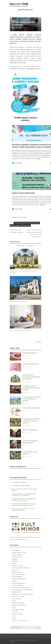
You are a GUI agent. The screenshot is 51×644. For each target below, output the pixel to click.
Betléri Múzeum (26, 223)
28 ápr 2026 (27, 392)
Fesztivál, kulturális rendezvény (21, 568)
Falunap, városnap (18, 566)
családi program (35, 223)
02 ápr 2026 (27, 432)
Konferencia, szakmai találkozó (21, 588)
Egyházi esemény (17, 557)
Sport (14, 601)
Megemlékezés (17, 592)
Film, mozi (15, 570)
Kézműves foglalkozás (19, 583)
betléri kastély (18, 223)
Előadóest (15, 561)
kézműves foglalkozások (16, 225)
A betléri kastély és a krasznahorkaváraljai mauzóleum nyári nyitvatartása (31, 377)
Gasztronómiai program (19, 574)
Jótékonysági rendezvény (20, 579)
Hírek (12, 327)
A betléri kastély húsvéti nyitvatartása (18, 302)
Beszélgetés (16, 550)
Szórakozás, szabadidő (19, 605)
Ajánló (14, 19)
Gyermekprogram (17, 577)
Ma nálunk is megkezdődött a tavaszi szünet (20, 330)
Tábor (14, 607)
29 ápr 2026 (27, 381)
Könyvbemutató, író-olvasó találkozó (23, 590)
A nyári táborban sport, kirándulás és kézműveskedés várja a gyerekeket (32, 399)
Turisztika (15, 612)
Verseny (15, 618)
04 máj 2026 (27, 356)
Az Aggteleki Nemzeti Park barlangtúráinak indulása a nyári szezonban (31, 388)
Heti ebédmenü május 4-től (30, 353)
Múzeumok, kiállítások (19, 596)
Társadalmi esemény (18, 610)
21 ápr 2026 (27, 410)
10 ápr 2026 (27, 425)
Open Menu (39, 4)
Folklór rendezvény (18, 572)
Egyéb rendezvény (18, 555)
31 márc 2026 (27, 445)
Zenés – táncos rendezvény (20, 621)
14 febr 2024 (18, 28)
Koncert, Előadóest (18, 585)
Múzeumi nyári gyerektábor (30, 430)
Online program (17, 599)
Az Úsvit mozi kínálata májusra (31, 364)
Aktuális (12, 268)
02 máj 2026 (27, 367)
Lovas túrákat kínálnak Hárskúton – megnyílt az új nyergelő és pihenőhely (32, 421)
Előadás (15, 559)
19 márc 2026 (27, 456)
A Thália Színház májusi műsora (31, 408)
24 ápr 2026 (27, 403)
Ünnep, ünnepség (17, 614)
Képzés (14, 581)
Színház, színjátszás (18, 603)
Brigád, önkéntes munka (19, 552)
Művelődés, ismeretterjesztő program (23, 594)
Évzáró (14, 563)
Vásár (14, 616)
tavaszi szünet (27, 225)
